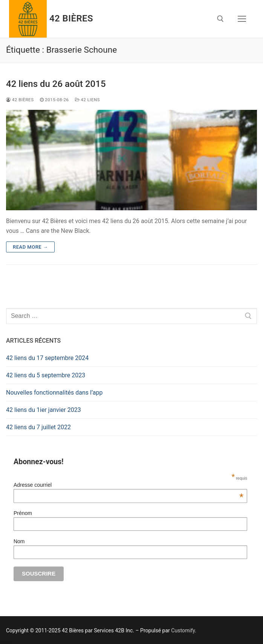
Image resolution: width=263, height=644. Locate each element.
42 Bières (71, 18)
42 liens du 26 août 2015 (56, 84)
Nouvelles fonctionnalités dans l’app (54, 393)
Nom (19, 541)
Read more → (30, 247)
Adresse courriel (128, 485)
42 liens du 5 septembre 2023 (46, 375)
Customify (183, 630)
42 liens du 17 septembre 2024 (47, 358)
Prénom (23, 513)
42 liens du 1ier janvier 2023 (44, 410)
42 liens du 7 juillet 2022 (38, 427)
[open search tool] (220, 19)
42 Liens (88, 100)
